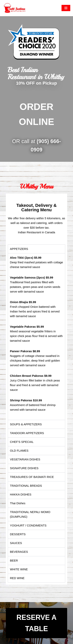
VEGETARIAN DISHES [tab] (25, 459)
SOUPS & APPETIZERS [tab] (26, 424)
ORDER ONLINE (36, 114)
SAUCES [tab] (16, 543)
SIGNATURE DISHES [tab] (24, 468)
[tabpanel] (36, 337)
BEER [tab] (14, 560)
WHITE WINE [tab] (19, 569)
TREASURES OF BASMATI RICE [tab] (32, 477)
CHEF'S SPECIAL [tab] (22, 442)
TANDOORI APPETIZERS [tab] (27, 433)
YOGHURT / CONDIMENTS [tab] (28, 525)
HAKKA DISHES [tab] (21, 494)
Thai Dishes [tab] (18, 503)
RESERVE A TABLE (36, 623)
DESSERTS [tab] (18, 534)
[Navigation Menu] (66, 8)
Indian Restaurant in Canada (36, 232)
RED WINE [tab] (17, 578)
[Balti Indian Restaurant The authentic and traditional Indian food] (15, 8)
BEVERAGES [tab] (19, 552)
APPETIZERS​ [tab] (19, 249)
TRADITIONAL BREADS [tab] (26, 486)
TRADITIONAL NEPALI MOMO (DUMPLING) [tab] (30, 514)
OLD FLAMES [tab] (19, 451)
